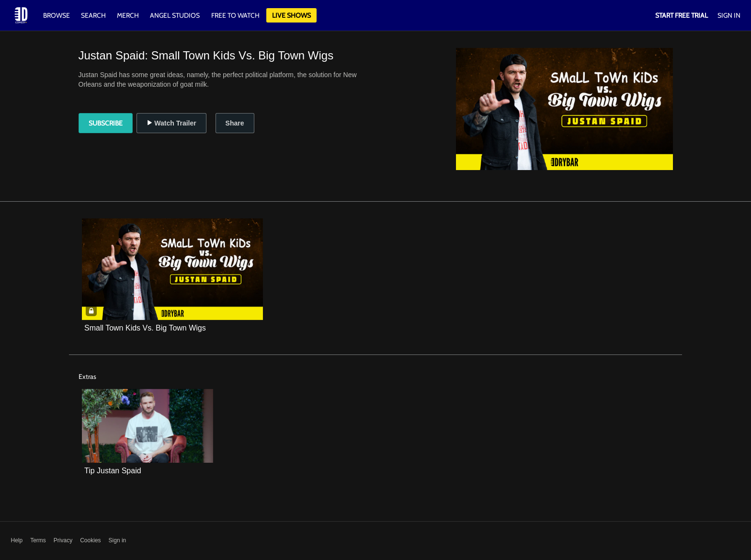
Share (235, 123)
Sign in (118, 540)
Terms (38, 540)
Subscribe (106, 123)
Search (94, 15)
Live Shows (291, 15)
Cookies (90, 540)
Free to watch (235, 15)
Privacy (63, 540)
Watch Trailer (171, 123)
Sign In (729, 15)
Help (17, 540)
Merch (128, 15)
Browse (57, 15)
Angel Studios (175, 15)
